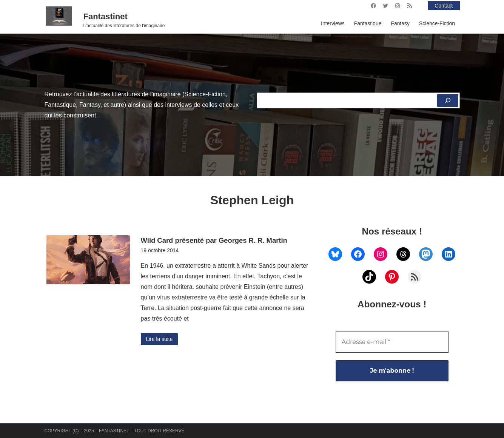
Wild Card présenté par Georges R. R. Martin (214, 240)
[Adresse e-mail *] (392, 342)
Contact (444, 6)
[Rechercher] (448, 100)
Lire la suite (160, 339)
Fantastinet (106, 16)
